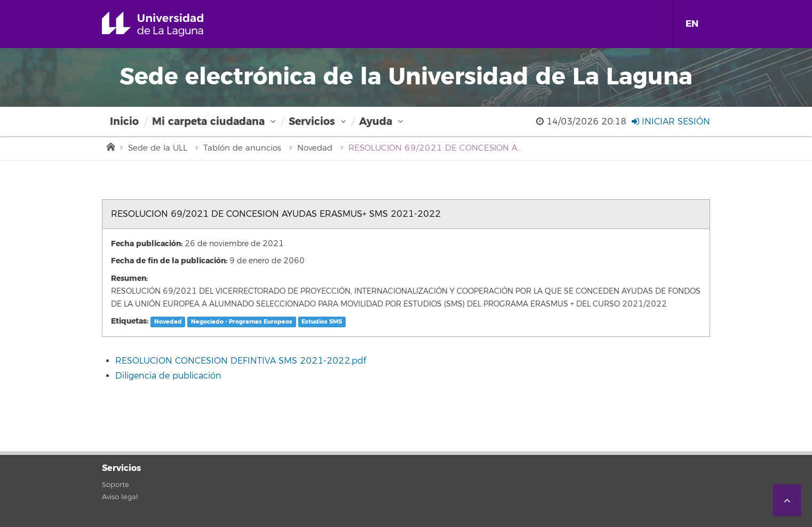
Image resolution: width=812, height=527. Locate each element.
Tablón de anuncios (242, 148)
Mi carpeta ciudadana (208, 121)
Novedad (315, 148)
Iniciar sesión (671, 122)
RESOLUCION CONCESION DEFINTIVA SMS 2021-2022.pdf (241, 361)
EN (692, 24)
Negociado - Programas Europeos (242, 322)
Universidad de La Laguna (168, 24)
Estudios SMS (322, 322)
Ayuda (376, 121)
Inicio (124, 121)
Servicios (312, 121)
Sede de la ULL (158, 148)
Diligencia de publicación (168, 376)
